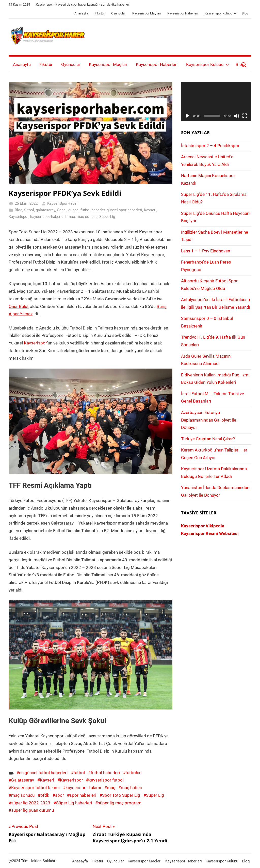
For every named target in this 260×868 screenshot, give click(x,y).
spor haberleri (83, 795)
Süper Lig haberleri (74, 803)
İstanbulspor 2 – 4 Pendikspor (210, 146)
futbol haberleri (105, 773)
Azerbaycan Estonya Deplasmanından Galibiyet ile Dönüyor (209, 420)
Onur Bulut (19, 306)
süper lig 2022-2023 (31, 803)
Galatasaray (23, 780)
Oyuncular (118, 13)
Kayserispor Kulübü (221, 13)
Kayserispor (19, 217)
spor (60, 795)
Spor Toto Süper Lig (121, 795)
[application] (216, 101)
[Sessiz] (237, 116)
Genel (62, 210)
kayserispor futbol (106, 780)
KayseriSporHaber (62, 203)
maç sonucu (87, 217)
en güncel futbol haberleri (43, 773)
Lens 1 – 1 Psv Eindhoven (206, 251)
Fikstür (100, 13)
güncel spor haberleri (124, 210)
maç (71, 217)
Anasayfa (81, 13)
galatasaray (45, 210)
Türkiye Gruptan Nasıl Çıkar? (208, 439)
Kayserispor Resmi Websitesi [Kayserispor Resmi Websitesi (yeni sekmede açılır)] (210, 533)
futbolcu (133, 773)
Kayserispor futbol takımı (35, 788)
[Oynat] (188, 116)
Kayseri (150, 210)
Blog (245, 13)
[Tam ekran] (245, 116)
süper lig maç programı (120, 803)
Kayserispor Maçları (147, 13)
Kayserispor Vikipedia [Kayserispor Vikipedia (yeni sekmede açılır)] (203, 526)
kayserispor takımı (83, 788)
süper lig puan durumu (32, 810)
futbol (29, 210)
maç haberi (132, 788)
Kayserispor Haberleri (183, 13)
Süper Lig (107, 217)
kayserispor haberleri (48, 217)
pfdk (45, 795)
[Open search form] (244, 65)
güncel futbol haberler (87, 210)
